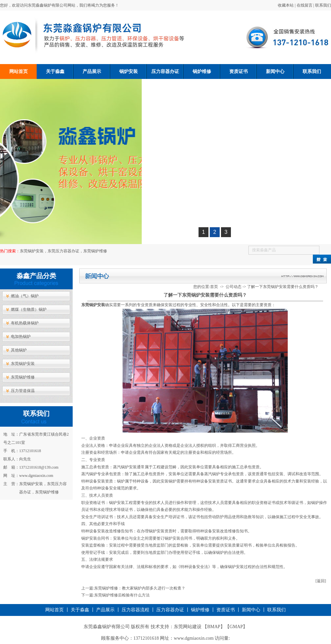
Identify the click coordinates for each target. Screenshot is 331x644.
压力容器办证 (165, 72)
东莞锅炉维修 (23, 377)
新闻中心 (275, 72)
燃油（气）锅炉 (25, 296)
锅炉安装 (129, 72)
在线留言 (305, 5)
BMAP (214, 627)
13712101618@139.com (39, 467)
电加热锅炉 (21, 337)
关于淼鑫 (55, 72)
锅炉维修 (202, 72)
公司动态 (234, 287)
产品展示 (92, 72)
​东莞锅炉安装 (93, 305)
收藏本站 (286, 5)
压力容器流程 (135, 610)
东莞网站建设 (188, 627)
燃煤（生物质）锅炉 (29, 309)
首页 (214, 287)
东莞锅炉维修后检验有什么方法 (122, 595)
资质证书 (239, 72)
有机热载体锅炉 (25, 323)
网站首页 (18, 72)
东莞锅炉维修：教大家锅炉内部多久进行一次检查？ (140, 588)
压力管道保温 (23, 391)
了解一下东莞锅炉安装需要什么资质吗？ (283, 287)
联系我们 (323, 5)
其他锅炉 (19, 350)
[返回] (321, 581)
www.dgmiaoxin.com (36, 476)
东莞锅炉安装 (23, 364)
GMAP (236, 627)
